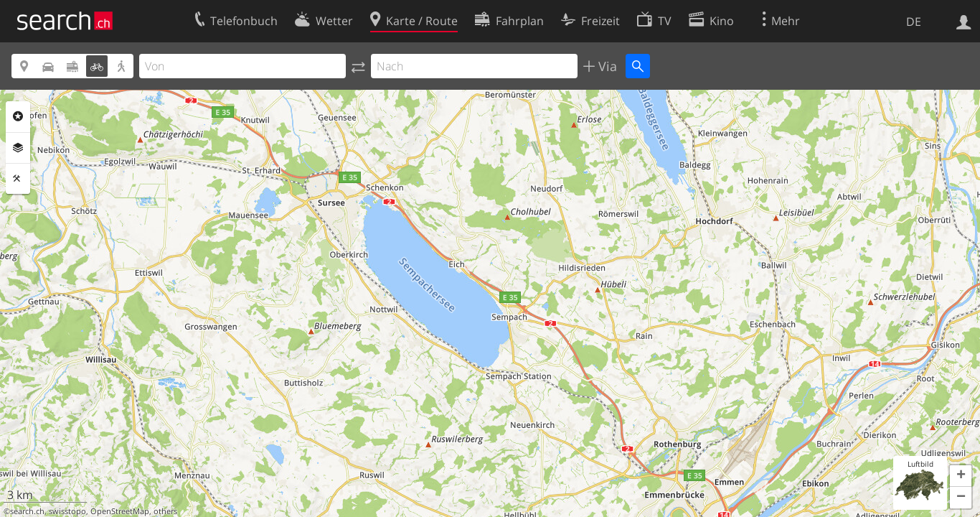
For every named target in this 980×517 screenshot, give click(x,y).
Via (606, 66)
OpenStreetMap (120, 511)
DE (914, 22)
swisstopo (67, 511)
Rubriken (18, 116)
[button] (961, 476)
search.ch (27, 511)
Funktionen (18, 179)
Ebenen (18, 148)
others (165, 511)
